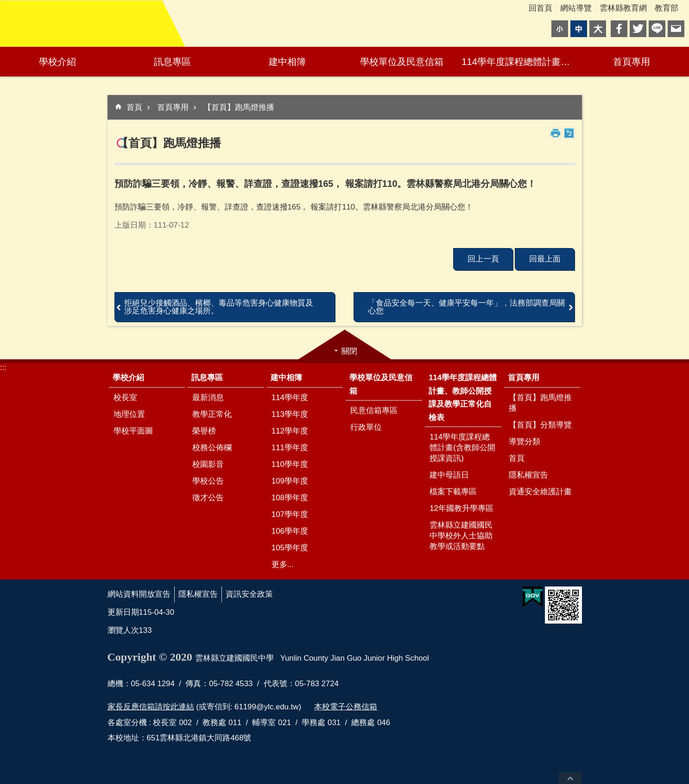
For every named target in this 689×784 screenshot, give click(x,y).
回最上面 (570, 778)
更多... (283, 564)
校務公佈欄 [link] (212, 448)
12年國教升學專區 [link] (461, 508)
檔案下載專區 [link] (453, 492)
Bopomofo (569, 133)
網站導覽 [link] (576, 8)
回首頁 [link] (540, 8)
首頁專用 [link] (632, 62)
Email (676, 29)
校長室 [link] (125, 398)
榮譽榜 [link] (204, 431)
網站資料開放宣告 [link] (139, 594)
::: (3, 367)
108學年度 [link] (290, 498)
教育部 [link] (667, 8)
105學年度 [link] (290, 548)
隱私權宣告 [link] (528, 475)
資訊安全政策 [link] (249, 594)
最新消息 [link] (208, 398)
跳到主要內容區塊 (5, 5)
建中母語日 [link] (449, 475)
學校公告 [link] (208, 481)
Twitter (638, 29)
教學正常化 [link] (212, 414)
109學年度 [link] (290, 481)
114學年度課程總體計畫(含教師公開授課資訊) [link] (462, 448)
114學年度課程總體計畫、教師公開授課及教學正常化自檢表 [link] (518, 62)
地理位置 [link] (129, 414)
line (657, 29)
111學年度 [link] (290, 448)
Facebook (619, 29)
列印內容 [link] (556, 133)
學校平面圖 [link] (133, 431)
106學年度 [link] (290, 531)
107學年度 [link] (290, 514)
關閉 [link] (349, 351)
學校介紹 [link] (57, 62)
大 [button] (598, 29)
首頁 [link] (134, 107)
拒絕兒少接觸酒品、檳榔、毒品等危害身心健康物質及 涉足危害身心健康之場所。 (219, 307)
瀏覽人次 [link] (123, 630)
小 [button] (560, 29)
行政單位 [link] (366, 427)
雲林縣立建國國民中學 (81, 24)
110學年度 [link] (290, 464)
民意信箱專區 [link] (374, 411)
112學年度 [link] (290, 431)
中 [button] (579, 29)
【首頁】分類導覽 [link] (540, 425)
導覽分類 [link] (525, 442)
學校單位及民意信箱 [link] (402, 62)
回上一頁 (483, 259)
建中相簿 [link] (287, 62)
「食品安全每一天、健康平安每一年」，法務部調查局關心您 (466, 307)
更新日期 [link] (123, 612)
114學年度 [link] (290, 398)
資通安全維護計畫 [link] (540, 492)
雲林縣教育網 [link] (623, 8)
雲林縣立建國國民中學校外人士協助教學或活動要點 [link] (461, 536)
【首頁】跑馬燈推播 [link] (239, 107)
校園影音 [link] (208, 464)
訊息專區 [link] (172, 62)
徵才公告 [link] (208, 498)
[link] (533, 597)
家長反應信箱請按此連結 (151, 707)
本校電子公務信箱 (346, 707)
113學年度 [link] (290, 414)
